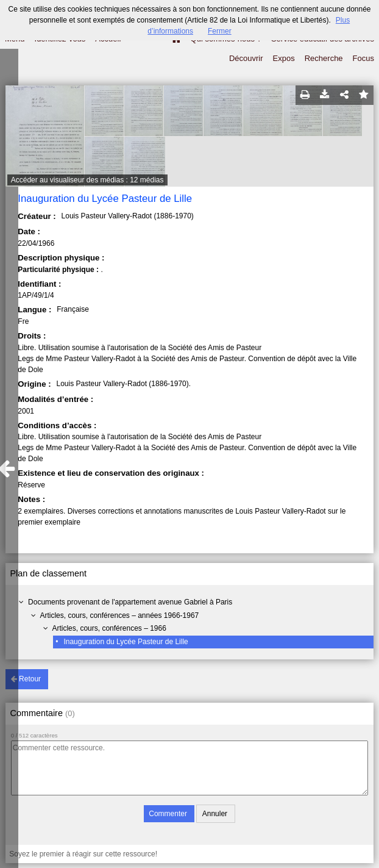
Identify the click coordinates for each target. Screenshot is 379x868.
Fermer (220, 31)
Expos (284, 58)
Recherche (324, 58)
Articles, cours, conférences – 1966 (109, 628)
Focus (363, 58)
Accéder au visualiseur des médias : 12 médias (87, 180)
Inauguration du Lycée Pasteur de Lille (126, 642)
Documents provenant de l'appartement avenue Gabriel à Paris (130, 602)
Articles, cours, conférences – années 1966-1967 (119, 615)
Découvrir (246, 58)
